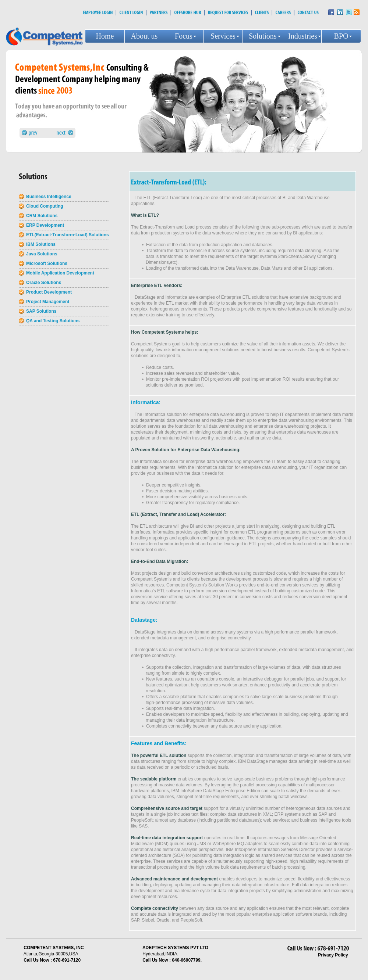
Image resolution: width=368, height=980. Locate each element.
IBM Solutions (41, 244)
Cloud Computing (45, 206)
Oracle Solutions (44, 283)
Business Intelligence (49, 197)
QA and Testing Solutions (53, 321)
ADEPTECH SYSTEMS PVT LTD (175, 948)
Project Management (48, 302)
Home (105, 36)
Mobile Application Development (60, 273)
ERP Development (45, 225)
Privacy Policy (333, 955)
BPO (341, 36)
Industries (303, 36)
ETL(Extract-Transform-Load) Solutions (68, 235)
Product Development (49, 292)
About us (144, 36)
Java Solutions (42, 254)
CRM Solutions (42, 216)
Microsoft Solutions (47, 263)
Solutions (263, 36)
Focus (184, 36)
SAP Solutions (41, 311)
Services (223, 36)
